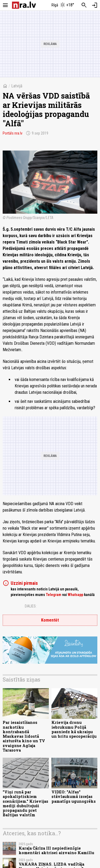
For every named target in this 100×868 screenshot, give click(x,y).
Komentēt (50, 620)
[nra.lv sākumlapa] (24, 5)
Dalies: (31, 606)
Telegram (54, 595)
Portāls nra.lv (13, 133)
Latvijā (17, 86)
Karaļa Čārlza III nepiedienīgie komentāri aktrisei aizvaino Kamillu (56, 850)
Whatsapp (75, 595)
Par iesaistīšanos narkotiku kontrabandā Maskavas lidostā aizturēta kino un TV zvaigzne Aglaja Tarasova (24, 736)
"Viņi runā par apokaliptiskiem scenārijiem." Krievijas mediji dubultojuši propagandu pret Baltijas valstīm (25, 803)
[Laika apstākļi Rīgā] (63, 5)
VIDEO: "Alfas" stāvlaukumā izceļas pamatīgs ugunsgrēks (74, 797)
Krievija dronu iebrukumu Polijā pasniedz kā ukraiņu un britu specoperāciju (74, 729)
